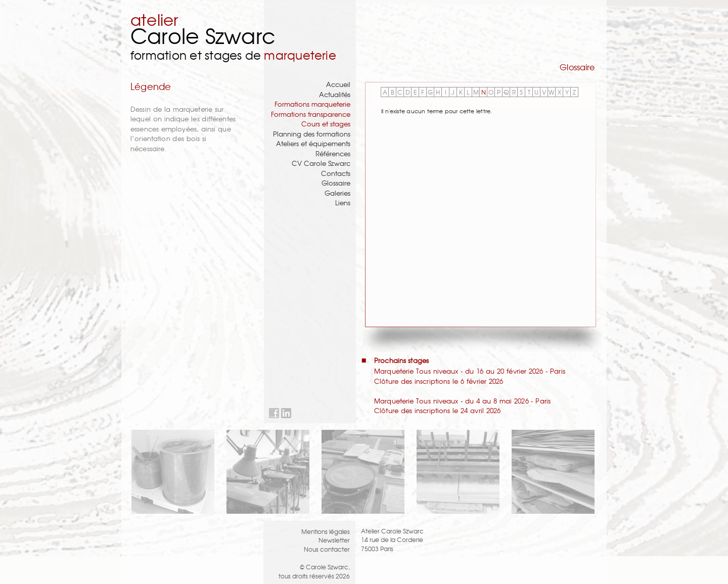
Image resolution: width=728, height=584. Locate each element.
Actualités (335, 94)
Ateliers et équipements (313, 143)
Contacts (336, 173)
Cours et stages (326, 124)
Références (333, 153)
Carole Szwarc (203, 35)
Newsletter (334, 540)
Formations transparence (311, 114)
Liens (343, 203)
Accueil (338, 84)
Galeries (337, 193)
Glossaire (336, 183)
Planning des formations (312, 134)
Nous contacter (327, 549)
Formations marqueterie (312, 104)
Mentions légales (326, 531)
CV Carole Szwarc (321, 163)
